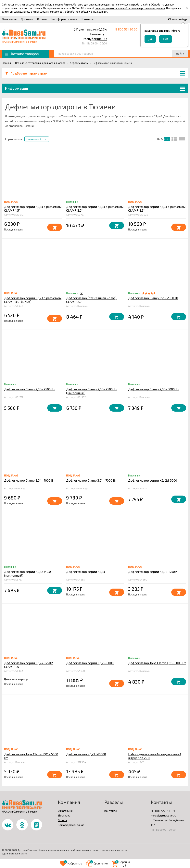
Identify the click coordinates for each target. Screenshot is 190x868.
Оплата (42, 19)
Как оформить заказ (64, 19)
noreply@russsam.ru (164, 815)
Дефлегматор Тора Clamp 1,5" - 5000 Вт (157, 663)
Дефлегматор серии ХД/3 (86, 572)
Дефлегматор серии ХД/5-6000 (90, 663)
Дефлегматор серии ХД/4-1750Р (152, 572)
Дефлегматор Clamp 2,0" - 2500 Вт (30, 389)
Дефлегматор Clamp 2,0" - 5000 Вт (154, 389)
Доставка (27, 19)
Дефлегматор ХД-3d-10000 (86, 754)
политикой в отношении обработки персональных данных (130, 8)
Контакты (87, 19)
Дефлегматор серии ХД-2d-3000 (153, 480)
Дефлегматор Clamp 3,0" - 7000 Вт (91, 480)
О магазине (9, 19)
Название (34, 139)
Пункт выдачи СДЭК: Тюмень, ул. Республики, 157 (92, 34)
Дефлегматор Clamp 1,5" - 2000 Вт (153, 298)
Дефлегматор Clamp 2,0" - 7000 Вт (29, 480)
